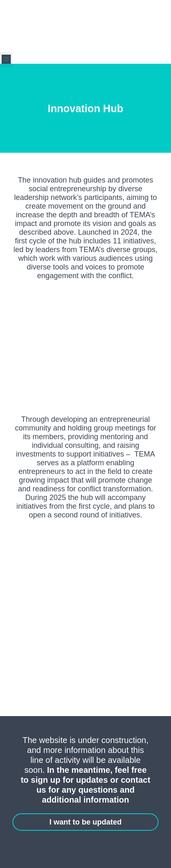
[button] (6, 60)
